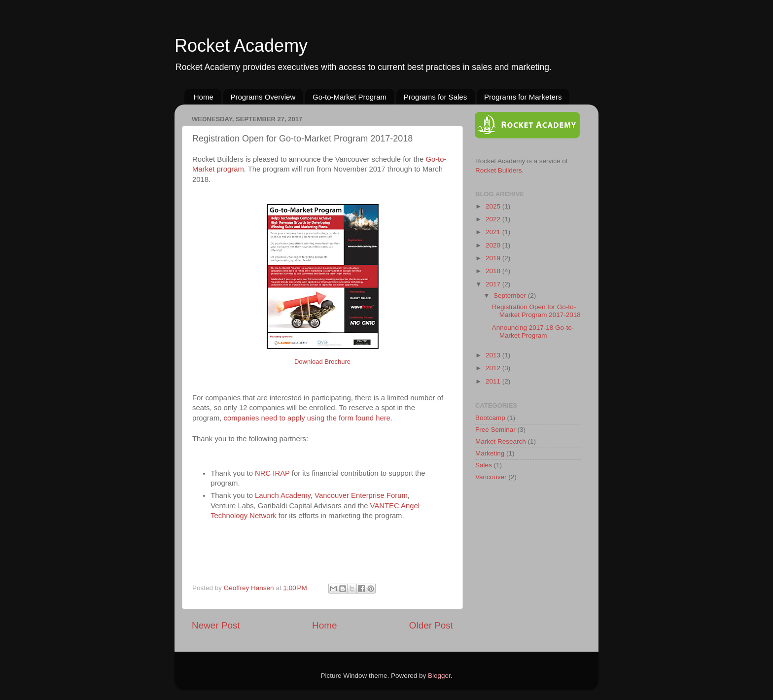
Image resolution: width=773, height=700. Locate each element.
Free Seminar (495, 430)
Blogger (439, 676)
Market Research (501, 441)
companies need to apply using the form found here (307, 418)
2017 (494, 284)
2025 (494, 206)
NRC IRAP (272, 473)
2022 (494, 219)
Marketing (490, 453)
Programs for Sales (435, 97)
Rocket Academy (241, 46)
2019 (494, 258)
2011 (494, 381)
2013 (494, 355)
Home (204, 97)
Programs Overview (263, 97)
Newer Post (216, 625)
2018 (494, 271)
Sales (484, 465)
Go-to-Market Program (350, 97)
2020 (494, 245)
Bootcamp (490, 418)
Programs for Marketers (523, 97)
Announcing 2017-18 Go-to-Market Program (533, 332)
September (511, 296)
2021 (494, 232)
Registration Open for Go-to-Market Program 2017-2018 (536, 311)
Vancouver (491, 477)
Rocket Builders (499, 170)
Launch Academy (283, 495)
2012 (494, 368)
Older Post (431, 625)
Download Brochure (322, 362)
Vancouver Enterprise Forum (361, 495)
